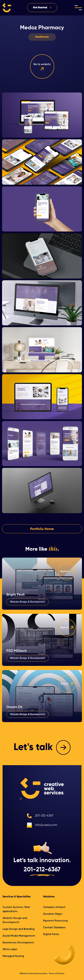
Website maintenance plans (34, 974)
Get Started (40, 8)
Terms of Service (57, 974)
